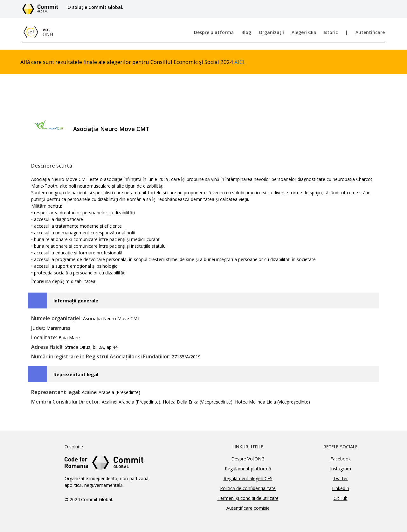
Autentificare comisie (248, 508)
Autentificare (370, 32)
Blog (246, 32)
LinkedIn (341, 488)
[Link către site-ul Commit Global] (42, 9)
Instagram (341, 469)
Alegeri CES (304, 32)
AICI (239, 62)
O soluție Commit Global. (95, 7)
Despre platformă (214, 32)
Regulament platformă (248, 469)
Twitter (341, 478)
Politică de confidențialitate (248, 488)
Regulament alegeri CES (248, 478)
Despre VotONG (248, 459)
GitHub (341, 498)
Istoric (331, 32)
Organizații (271, 32)
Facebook (341, 459)
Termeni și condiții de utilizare (248, 498)
